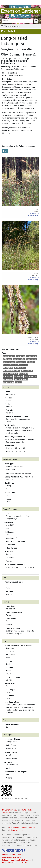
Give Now (25, 863)
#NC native (31, 362)
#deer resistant (8, 365)
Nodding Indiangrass (15, 59)
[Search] (17, 21)
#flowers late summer (10, 374)
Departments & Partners (11, 857)
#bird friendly (23, 374)
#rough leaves (8, 377)
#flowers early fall (30, 377)
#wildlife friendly (8, 382)
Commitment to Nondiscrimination (22, 828)
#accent (18, 382)
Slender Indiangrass (14, 62)
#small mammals (9, 362)
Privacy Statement (16, 830)
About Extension (8, 855)
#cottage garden (19, 359)
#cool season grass (21, 365)
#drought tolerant (9, 356)
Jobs (19, 855)
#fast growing (21, 362)
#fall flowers (21, 356)
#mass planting (31, 359)
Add (5, 151)
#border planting (20, 368)
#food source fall (27, 371)
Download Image (33, 216)
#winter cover (19, 377)
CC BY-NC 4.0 (34, 213)
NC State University (10, 810)
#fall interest (7, 359)
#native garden (8, 368)
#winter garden (8, 379)
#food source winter (21, 379)
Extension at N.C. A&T (10, 863)
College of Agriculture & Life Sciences (17, 860)
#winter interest (32, 356)
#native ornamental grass (11, 371)
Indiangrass (9, 58)
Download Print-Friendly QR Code (14, 799)
